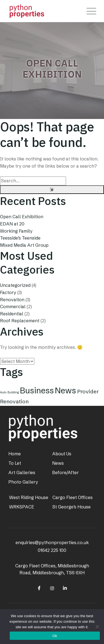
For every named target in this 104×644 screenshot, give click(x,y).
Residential (12, 314)
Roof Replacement (20, 321)
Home (15, 454)
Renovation (12, 300)
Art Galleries (22, 472)
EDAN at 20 (12, 224)
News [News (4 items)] (65, 390)
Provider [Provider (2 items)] (88, 391)
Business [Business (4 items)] (37, 390)
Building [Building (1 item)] (13, 392)
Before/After (65, 472)
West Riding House (29, 497)
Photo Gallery (23, 482)
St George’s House (72, 507)
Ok (55, 636)
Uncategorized (15, 285)
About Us (62, 454)
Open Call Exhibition (22, 217)
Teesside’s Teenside (20, 238)
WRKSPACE (22, 507)
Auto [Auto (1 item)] (3, 392)
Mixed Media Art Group (24, 245)
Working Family (16, 231)
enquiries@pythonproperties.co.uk (52, 542)
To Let (15, 463)
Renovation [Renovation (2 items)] (14, 401)
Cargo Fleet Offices (73, 497)
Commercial (13, 307)
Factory (8, 292)
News (58, 463)
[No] (97, 627)
